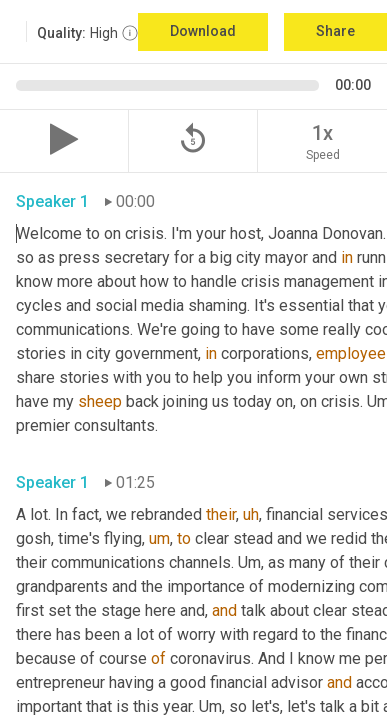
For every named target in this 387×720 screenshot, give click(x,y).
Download (203, 31)
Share (335, 31)
